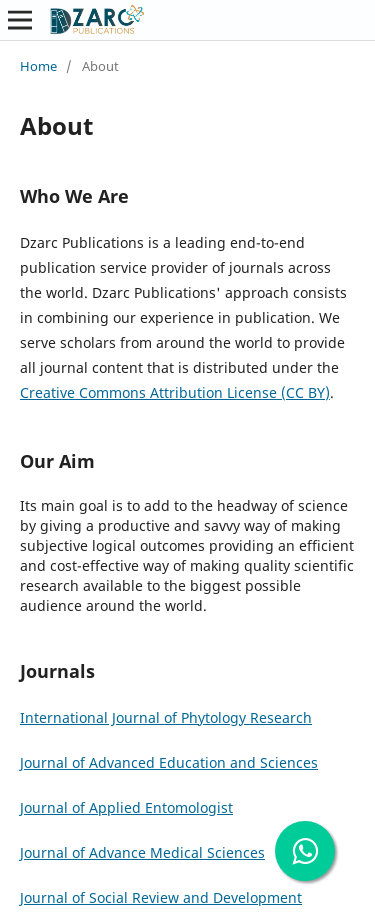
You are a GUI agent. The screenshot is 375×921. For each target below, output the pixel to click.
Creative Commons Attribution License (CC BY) (175, 392)
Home (38, 66)
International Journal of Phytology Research (166, 717)
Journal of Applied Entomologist (126, 807)
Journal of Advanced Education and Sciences (169, 762)
